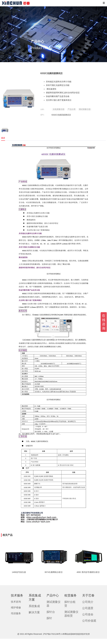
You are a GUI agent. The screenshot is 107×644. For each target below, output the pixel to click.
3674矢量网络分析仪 (53, 572)
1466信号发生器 (19, 572)
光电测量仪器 (59, 109)
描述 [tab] (3, 138)
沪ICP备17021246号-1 (53, 634)
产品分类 (72, 109)
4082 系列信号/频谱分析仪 (88, 572)
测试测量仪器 (85, 109)
